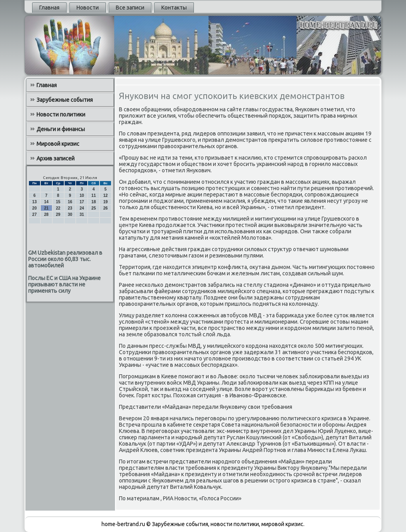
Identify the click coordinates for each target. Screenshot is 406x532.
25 (94, 208)
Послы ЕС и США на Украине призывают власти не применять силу (64, 284)
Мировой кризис (58, 144)
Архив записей (56, 158)
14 (46, 202)
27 (34, 215)
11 (94, 195)
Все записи (130, 8)
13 (34, 202)
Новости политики (61, 114)
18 (94, 202)
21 (46, 208)
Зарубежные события (65, 100)
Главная (49, 8)
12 (105, 195)
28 (46, 215)
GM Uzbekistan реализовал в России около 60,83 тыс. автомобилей (65, 259)
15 (58, 202)
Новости (88, 8)
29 (58, 215)
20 (34, 208)
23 (70, 208)
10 (82, 195)
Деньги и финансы (61, 129)
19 (105, 202)
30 (70, 215)
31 (82, 215)
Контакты (174, 8)
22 (58, 208)
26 (105, 208)
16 (70, 202)
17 (82, 202)
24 (82, 208)
